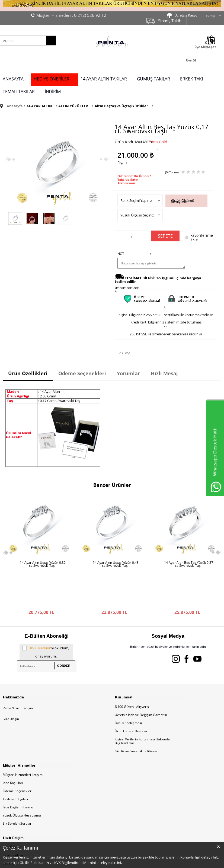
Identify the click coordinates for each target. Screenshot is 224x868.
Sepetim (9, 826)
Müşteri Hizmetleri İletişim (23, 737)
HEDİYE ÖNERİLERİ (52, 79)
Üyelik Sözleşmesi (128, 685)
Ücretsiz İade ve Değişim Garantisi (141, 677)
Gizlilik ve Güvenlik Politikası (136, 713)
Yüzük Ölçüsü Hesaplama (22, 778)
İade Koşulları (13, 745)
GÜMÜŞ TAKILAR (154, 79)
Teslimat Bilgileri (15, 761)
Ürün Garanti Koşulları (132, 693)
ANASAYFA (13, 79)
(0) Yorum (172, 172)
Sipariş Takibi (170, 21)
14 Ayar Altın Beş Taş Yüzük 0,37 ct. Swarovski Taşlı (116, 564)
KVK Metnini (40, 610)
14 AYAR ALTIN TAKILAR (104, 79)
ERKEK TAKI (191, 79)
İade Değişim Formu (18, 770)
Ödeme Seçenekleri (17, 753)
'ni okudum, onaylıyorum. (46, 613)
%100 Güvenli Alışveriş (132, 669)
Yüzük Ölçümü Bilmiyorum (183, 201)
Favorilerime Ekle (202, 237)
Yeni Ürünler (12, 810)
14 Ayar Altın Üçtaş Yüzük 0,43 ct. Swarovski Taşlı (43, 564)
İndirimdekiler (13, 818)
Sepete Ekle (165, 237)
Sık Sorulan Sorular (17, 786)
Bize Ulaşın (11, 681)
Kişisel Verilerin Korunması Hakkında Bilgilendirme (142, 703)
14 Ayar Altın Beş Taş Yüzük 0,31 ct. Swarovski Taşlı (189, 564)
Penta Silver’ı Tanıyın (18, 670)
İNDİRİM (53, 92)
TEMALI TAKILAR (19, 92)
